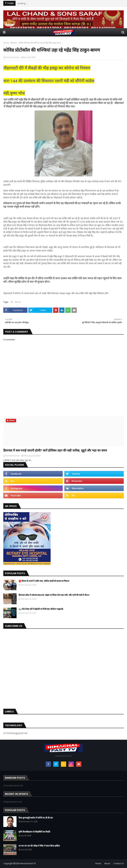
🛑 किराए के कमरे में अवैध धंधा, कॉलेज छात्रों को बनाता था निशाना (44, 581)
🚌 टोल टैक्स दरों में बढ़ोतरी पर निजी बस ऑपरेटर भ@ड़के (41, 609)
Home (6, 43)
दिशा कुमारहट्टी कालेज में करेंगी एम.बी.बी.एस (36, 818)
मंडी (12, 302)
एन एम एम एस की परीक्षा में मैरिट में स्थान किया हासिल (39, 846)
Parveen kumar (13, 57)
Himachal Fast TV (28, 863)
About (107, 863)
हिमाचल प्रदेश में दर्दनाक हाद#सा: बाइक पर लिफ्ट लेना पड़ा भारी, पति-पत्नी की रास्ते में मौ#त (54, 595)
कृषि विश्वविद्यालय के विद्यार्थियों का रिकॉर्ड (34, 832)
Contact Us (119, 863)
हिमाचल (14, 43)
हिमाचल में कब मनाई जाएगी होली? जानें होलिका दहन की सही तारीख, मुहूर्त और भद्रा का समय (55, 450)
